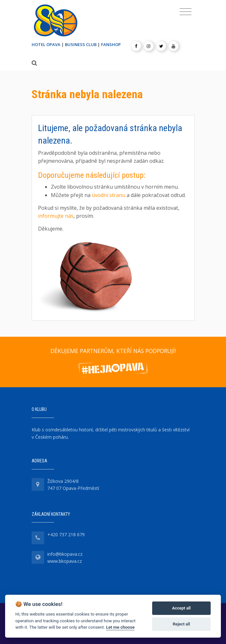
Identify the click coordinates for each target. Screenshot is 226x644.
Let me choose (120, 627)
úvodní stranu (109, 195)
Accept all (181, 608)
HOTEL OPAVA (46, 44)
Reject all (181, 624)
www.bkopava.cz (65, 561)
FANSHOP (111, 44)
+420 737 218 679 (66, 534)
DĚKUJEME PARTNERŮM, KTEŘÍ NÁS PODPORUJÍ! (113, 351)
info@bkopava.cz (65, 554)
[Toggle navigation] (186, 12)
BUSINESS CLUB (81, 44)
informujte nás (56, 216)
